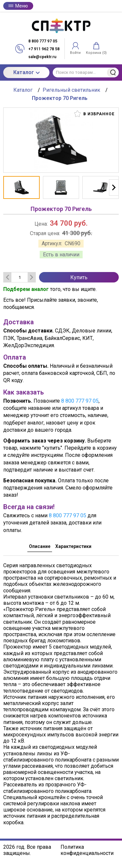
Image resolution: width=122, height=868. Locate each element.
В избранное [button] (94, 114)
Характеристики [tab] (73, 546)
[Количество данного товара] (20, 277)
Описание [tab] (40, 546)
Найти (113, 72)
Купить (79, 277)
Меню (18, 6)
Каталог (27, 72)
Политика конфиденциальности (87, 850)
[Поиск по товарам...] (86, 72)
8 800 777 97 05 (80, 401)
